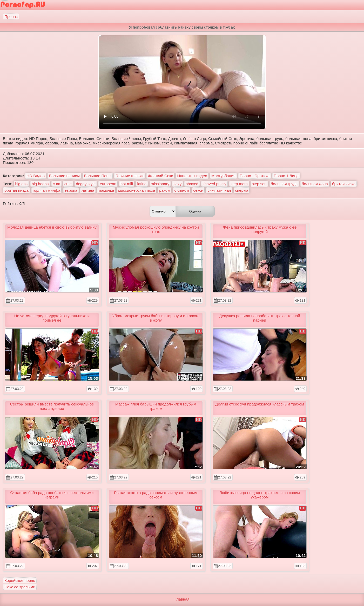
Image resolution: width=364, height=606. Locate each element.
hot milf (127, 184)
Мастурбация (223, 176)
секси (198, 190)
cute (68, 184)
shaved (192, 184)
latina (142, 184)
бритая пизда (16, 190)
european (108, 184)
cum (56, 184)
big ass (21, 184)
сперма (242, 190)
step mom (239, 184)
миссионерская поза (137, 190)
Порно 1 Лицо (286, 176)
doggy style (86, 184)
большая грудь (284, 184)
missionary (160, 184)
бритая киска (344, 184)
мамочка (106, 190)
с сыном (182, 190)
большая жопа (315, 184)
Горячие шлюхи (130, 176)
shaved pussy (214, 184)
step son (259, 184)
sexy (177, 184)
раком (165, 190)
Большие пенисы (64, 176)
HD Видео (36, 176)
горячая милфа (46, 190)
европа (71, 190)
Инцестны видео (192, 176)
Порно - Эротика (255, 176)
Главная (182, 599)
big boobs (40, 184)
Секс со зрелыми (20, 587)
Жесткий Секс (160, 176)
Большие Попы (97, 176)
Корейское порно (20, 580)
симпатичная (219, 190)
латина (88, 190)
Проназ (11, 16)
